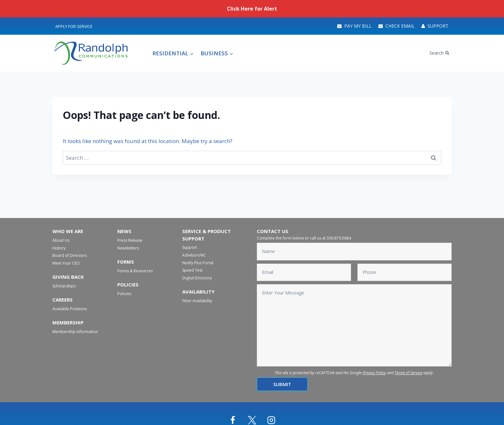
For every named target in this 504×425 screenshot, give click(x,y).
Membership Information (75, 332)
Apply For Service (74, 26)
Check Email (396, 26)
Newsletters (128, 248)
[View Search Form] (439, 53)
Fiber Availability (197, 301)
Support (435, 26)
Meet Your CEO (66, 263)
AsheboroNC (194, 255)
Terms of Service (409, 373)
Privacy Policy (374, 373)
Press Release (130, 240)
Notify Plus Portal (198, 263)
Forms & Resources (135, 271)
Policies (124, 294)
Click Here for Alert (252, 9)
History (59, 248)
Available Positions (70, 309)
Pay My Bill (354, 26)
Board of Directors (70, 255)
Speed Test (192, 270)
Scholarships (64, 286)
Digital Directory (197, 278)
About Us (61, 240)
